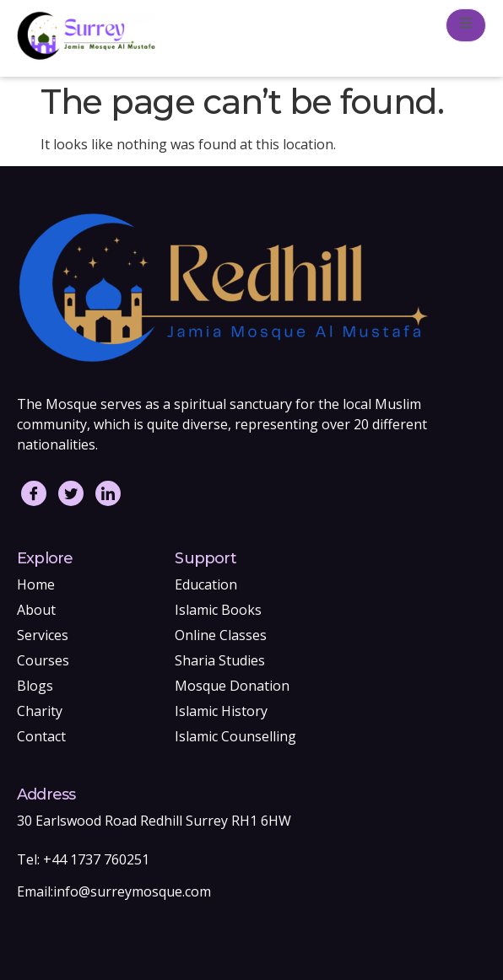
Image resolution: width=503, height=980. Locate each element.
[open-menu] (466, 25)
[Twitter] (71, 493)
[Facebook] (34, 493)
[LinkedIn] (108, 493)
